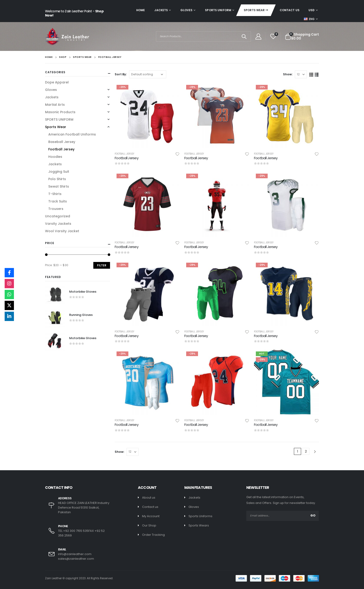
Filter (102, 265)
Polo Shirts (57, 179)
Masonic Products (60, 112)
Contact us (150, 507)
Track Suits (58, 201)
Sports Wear (254, 10)
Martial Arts (55, 105)
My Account (151, 516)
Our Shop (149, 525)
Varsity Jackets (58, 224)
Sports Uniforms (200, 516)
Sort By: (121, 74)
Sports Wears (199, 525)
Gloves (186, 10)
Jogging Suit (59, 172)
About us (149, 498)
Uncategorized (58, 216)
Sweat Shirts (59, 186)
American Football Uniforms (72, 134)
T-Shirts (55, 194)
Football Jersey (124, 154)
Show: (288, 74)
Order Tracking (153, 535)
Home (141, 10)
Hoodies (55, 157)
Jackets (161, 10)
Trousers (56, 209)
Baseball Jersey (62, 142)
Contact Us (290, 10)
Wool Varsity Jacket (62, 231)
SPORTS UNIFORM (218, 10)
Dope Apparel (57, 82)
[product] (147, 116)
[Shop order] (148, 74)
